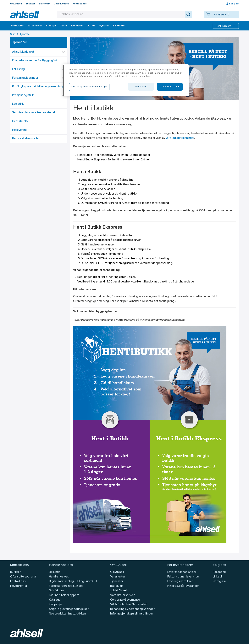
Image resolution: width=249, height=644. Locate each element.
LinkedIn (218, 577)
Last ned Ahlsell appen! (64, 595)
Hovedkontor (19, 586)
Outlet (91, 26)
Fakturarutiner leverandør (184, 577)
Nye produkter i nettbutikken (67, 614)
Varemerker (35, 26)
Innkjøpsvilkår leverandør (183, 586)
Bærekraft (45, 4)
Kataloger (55, 600)
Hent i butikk (20, 121)
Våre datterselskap (123, 595)
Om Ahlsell (16, 4)
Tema (63, 26)
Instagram (219, 581)
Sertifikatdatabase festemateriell (34, 113)
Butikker (30, 4)
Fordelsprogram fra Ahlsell (66, 586)
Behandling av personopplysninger (132, 609)
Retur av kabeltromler (26, 139)
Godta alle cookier (170, 87)
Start (13, 34)
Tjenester (77, 26)
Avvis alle (141, 87)
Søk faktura (56, 591)
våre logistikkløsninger (180, 138)
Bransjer (51, 26)
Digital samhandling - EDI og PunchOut (73, 581)
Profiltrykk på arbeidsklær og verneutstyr (38, 87)
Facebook (219, 572)
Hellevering (19, 130)
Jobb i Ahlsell (62, 4)
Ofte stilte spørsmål (23, 577)
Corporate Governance (125, 600)
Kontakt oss (80, 4)
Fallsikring (18, 69)
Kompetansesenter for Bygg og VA (35, 61)
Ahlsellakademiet (23, 52)
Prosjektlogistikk (23, 95)
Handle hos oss (59, 577)
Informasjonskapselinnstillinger (132, 614)
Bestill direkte (226, 26)
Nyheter (104, 26)
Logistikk (18, 104)
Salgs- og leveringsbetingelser (69, 609)
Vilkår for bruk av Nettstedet (129, 605)
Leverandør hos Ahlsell (182, 572)
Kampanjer (56, 605)
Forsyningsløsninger (25, 78)
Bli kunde (119, 26)
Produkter (17, 26)
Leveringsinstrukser (180, 581)
